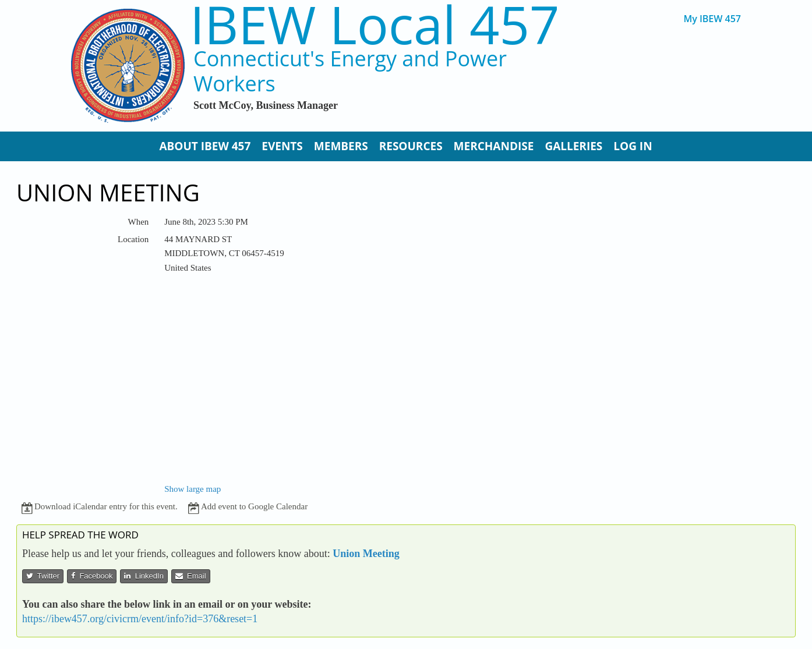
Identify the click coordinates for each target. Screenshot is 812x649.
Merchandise (494, 146)
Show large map (193, 489)
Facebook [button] (92, 576)
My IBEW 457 (712, 19)
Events (282, 146)
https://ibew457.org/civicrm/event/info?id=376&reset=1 (140, 619)
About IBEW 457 (205, 146)
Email (191, 576)
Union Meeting (366, 554)
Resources (411, 146)
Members (341, 146)
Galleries (573, 146)
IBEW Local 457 (375, 24)
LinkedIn (144, 576)
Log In (633, 146)
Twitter (43, 576)
